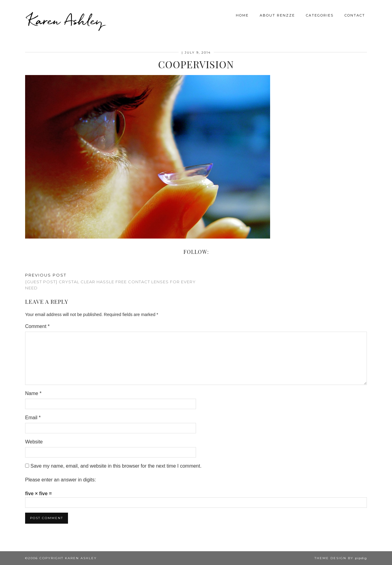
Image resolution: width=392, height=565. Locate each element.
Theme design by (341, 558)
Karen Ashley (66, 18)
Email (33, 418)
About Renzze (277, 13)
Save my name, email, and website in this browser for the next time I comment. (116, 466)
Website (34, 442)
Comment (37, 326)
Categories (320, 13)
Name (33, 393)
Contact (355, 13)
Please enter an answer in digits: (60, 480)
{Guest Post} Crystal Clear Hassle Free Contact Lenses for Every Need (111, 281)
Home (242, 13)
